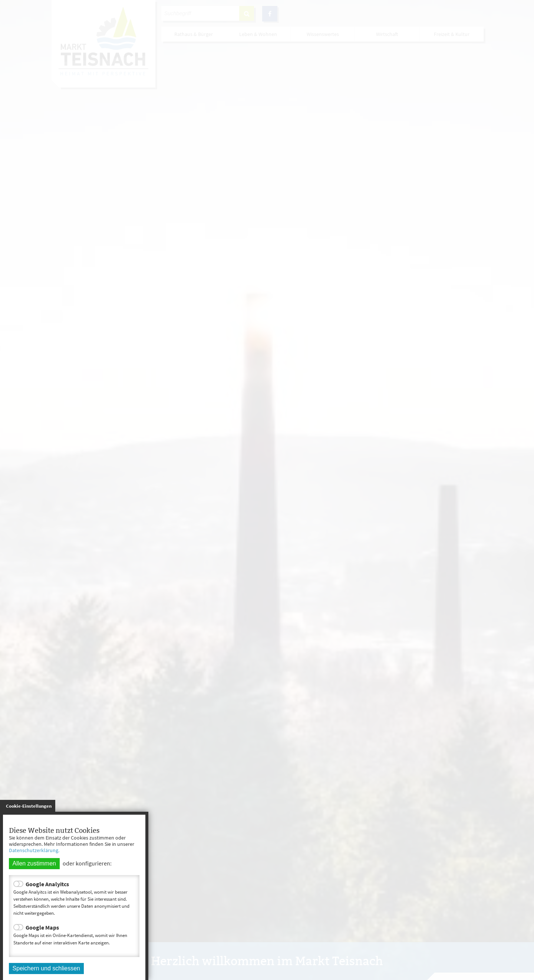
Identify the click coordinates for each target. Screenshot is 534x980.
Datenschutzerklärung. (34, 850)
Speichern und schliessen (46, 968)
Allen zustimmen (34, 863)
